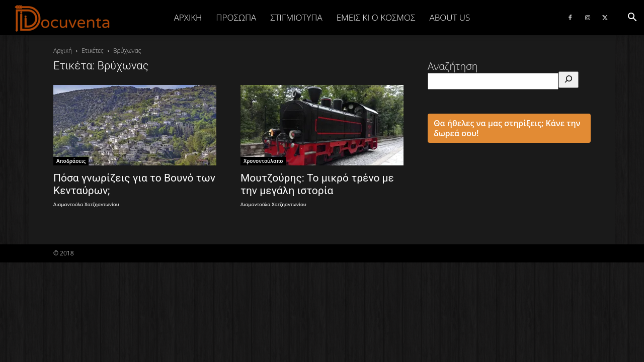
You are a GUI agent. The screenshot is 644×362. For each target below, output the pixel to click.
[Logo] (63, 18)
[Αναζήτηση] (569, 80)
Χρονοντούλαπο (263, 161)
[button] (632, 17)
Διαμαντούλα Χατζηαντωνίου (86, 204)
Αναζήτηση (453, 66)
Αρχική (188, 17)
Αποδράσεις (71, 161)
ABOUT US (450, 17)
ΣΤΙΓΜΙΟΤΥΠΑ (296, 17)
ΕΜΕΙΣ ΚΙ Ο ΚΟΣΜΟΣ (376, 17)
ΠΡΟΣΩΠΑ (236, 17)
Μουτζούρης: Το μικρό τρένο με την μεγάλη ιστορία (317, 184)
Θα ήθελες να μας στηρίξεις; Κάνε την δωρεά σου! (507, 128)
